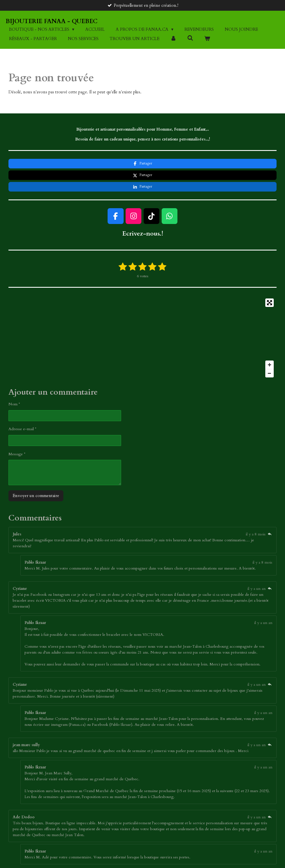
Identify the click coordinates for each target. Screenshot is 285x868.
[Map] (142, 315)
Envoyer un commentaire (36, 473)
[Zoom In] (270, 342)
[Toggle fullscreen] (270, 280)
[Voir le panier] (207, 39)
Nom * (14, 381)
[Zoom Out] (270, 350)
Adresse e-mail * (22, 406)
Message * (17, 431)
